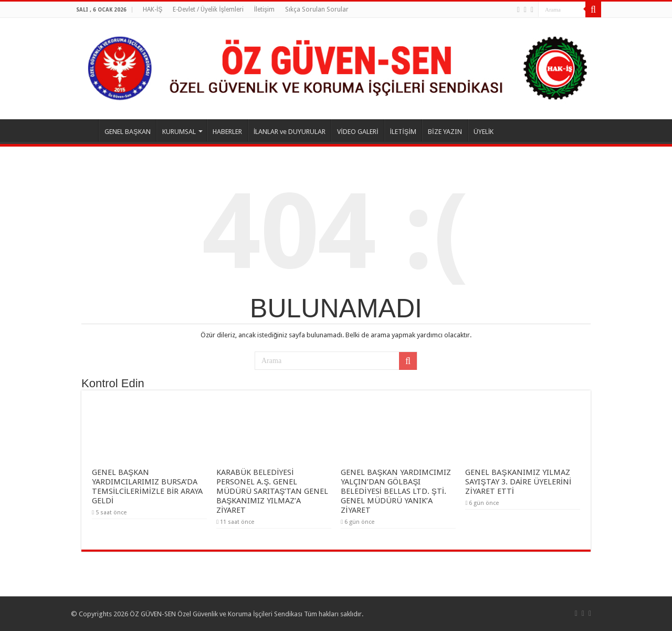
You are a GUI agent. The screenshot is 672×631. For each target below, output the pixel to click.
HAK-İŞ (153, 9)
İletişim (264, 9)
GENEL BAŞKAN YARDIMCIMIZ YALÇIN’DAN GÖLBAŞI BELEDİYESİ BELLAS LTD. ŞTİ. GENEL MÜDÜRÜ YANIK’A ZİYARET (396, 491)
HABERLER (227, 132)
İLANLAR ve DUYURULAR (290, 132)
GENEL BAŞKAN (128, 132)
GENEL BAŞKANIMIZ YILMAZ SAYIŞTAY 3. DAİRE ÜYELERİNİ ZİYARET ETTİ (518, 482)
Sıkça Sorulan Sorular (317, 9)
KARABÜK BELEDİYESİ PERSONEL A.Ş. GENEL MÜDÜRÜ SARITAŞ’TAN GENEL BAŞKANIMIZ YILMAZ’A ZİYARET (272, 491)
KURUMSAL (179, 132)
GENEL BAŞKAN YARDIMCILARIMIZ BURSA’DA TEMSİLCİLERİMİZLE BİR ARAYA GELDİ (147, 487)
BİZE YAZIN (445, 132)
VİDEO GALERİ (358, 132)
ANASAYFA (85, 130)
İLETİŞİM (403, 132)
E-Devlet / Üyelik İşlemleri (208, 9)
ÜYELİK (484, 132)
